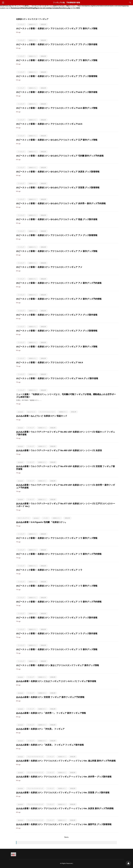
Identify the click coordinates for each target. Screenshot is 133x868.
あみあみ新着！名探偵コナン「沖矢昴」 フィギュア (40, 729)
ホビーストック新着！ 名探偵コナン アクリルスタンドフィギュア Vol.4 (50, 362)
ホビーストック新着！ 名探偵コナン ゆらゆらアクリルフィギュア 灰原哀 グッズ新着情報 (58, 172)
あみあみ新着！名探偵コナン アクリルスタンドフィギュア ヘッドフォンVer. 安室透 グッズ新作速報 (63, 793)
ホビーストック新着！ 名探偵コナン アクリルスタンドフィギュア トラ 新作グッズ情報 (57, 538)
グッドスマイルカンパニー (47, 412)
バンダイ (46, 518)
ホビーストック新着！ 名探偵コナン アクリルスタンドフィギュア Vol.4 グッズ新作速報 (57, 378)
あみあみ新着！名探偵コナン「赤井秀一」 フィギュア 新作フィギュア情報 (51, 713)
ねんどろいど (31, 412)
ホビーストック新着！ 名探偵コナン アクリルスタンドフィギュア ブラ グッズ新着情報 (57, 76)
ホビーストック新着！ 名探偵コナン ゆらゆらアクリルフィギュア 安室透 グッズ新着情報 (58, 188)
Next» (66, 837)
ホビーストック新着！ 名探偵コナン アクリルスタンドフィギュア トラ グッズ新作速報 (57, 618)
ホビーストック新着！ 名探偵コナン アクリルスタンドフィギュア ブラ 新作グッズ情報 (57, 28)
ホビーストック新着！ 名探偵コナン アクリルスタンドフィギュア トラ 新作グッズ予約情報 (59, 554)
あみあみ (20, 412)
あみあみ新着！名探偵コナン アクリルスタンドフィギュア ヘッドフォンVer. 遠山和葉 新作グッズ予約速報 (66, 761)
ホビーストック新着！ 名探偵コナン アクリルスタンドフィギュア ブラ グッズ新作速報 (57, 44)
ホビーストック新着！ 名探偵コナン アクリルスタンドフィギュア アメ (49, 267)
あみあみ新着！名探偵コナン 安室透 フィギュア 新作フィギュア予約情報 (50, 697)
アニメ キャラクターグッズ (35, 757)
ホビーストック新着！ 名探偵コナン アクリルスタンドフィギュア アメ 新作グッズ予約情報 (59, 299)
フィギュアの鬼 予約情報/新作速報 (66, 3)
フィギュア (21, 24)
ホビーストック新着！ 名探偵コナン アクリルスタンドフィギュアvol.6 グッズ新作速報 (57, 92)
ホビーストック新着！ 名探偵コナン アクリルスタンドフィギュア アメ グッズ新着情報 (57, 235)
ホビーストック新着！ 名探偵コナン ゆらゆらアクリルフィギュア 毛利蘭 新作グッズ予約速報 (60, 156)
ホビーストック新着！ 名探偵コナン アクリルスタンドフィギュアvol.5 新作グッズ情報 (57, 108)
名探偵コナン (33, 24)
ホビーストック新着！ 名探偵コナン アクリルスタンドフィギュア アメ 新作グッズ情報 (57, 251)
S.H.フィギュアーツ (24, 518)
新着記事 (43, 24)
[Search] (130, 2)
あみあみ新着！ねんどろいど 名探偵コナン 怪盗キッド (42, 416)
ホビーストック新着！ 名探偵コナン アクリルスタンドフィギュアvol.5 (49, 124)
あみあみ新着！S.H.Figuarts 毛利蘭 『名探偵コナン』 (42, 522)
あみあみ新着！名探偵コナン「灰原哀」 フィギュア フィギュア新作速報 (50, 745)
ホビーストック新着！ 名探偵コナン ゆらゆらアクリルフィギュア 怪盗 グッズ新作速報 (57, 219)
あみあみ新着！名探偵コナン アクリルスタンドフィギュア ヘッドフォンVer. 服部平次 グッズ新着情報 (64, 824)
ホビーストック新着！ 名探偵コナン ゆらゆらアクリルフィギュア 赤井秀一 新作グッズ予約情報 (61, 203)
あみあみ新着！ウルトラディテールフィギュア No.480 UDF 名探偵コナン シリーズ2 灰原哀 (59, 450)
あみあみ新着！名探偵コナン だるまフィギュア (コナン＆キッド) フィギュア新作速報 (56, 681)
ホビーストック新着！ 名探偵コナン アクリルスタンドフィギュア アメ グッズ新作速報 (57, 315)
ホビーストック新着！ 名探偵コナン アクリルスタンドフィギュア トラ (49, 570)
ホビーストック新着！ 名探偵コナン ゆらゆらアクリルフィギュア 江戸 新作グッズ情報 (57, 140)
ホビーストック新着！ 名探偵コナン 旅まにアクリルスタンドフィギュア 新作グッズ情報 (58, 665)
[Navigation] (3, 3)
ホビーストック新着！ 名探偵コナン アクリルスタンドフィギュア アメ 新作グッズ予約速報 (59, 283)
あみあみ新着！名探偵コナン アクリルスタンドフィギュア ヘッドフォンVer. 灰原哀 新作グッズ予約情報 (65, 808)
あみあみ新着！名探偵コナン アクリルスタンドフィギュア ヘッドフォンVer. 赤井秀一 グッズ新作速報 (64, 777)
